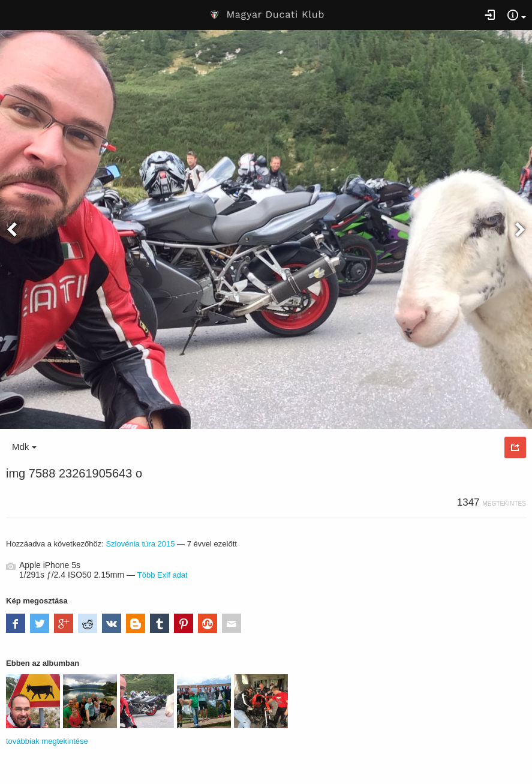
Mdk (24, 447)
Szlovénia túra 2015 (140, 544)
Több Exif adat (163, 575)
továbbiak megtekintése (47, 741)
